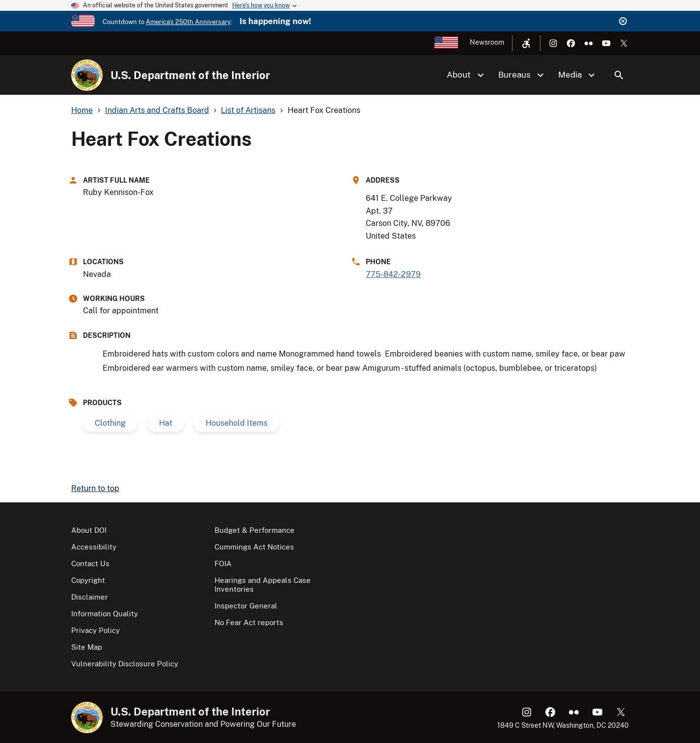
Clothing (110, 423)
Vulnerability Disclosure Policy (125, 664)
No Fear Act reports (249, 622)
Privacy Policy (95, 630)
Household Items (237, 423)
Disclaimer (90, 597)
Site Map (87, 647)
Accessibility (94, 547)
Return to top (95, 488)
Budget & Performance (255, 530)
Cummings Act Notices (254, 547)
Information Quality (105, 614)
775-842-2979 (393, 274)
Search (619, 75)
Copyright (88, 580)
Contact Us (90, 564)
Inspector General (246, 606)
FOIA (223, 564)
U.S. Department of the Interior (190, 75)
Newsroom (487, 42)
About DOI (89, 530)
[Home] (87, 75)
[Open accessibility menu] (526, 43)
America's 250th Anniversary (188, 22)
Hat (166, 423)
